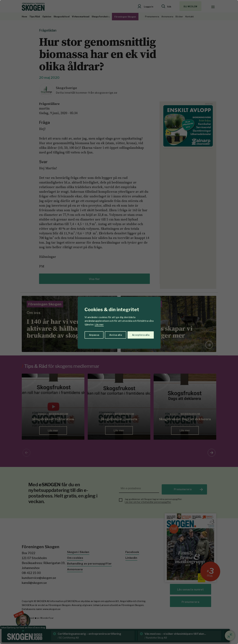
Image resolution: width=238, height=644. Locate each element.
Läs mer (99, 324)
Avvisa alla (116, 335)
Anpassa (94, 335)
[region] (119, 322)
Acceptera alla (141, 335)
